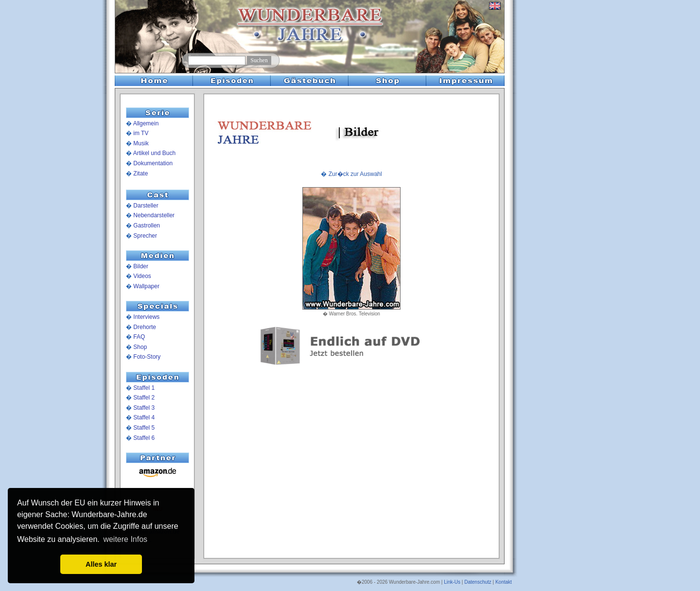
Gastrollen (147, 226)
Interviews (146, 317)
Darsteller (146, 206)
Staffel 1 (144, 388)
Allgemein (146, 123)
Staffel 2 (144, 398)
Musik (141, 143)
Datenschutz (478, 582)
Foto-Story (147, 357)
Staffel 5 (144, 428)
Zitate (140, 174)
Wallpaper (146, 286)
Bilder (141, 266)
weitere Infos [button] (125, 539)
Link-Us (452, 582)
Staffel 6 (144, 438)
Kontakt (504, 582)
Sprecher (145, 236)
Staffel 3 (144, 408)
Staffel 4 (144, 417)
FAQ (139, 337)
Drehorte (145, 327)
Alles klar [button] (101, 564)
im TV (141, 133)
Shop (140, 347)
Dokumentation (153, 163)
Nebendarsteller (154, 215)
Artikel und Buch (154, 153)
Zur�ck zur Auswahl (355, 174)
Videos (142, 276)
